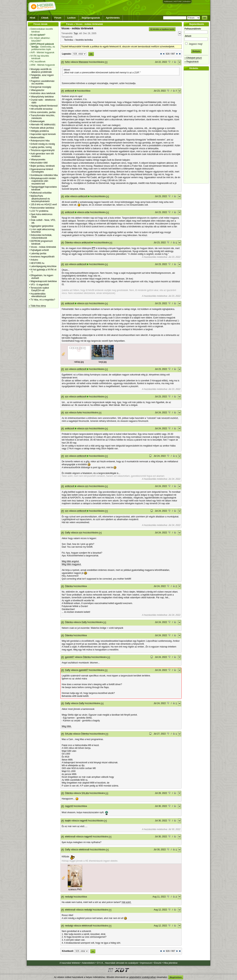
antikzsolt (70, 91)
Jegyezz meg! (196, 43)
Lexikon (71, 18)
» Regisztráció (191, 62)
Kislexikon (187, 1)
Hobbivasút (168, 1)
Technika (68, 40)
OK (205, 18)
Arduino (34, 260)
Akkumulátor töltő (39, 163)
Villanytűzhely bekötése (42, 97)
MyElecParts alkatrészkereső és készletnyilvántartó (40, 199)
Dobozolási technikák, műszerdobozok (41, 236)
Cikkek (45, 18)
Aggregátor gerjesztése (42, 226)
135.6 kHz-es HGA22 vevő (44, 204)
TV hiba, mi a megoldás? (43, 300)
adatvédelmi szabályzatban (143, 977)
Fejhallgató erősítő (40, 250)
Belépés (196, 51)
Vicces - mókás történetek (43, 247)
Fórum (58, 18)
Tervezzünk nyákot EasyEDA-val (40, 289)
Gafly (68, 533)
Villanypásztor (37, 90)
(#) (62, 62)
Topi (76, 33)
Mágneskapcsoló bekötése (44, 281)
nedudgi (69, 897)
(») (106, 62)
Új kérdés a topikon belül (162, 29)
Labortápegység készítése (44, 266)
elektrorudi (70, 837)
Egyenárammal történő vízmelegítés (42, 171)
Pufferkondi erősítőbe (41, 193)
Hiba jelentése (171, 963)
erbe (67, 196)
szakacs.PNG (75, 889)
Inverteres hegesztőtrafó (42, 257)
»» (93, 951)
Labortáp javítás (38, 253)
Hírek (33, 18)
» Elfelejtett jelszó (193, 58)
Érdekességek (38, 121)
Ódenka (69, 243)
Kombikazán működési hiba (44, 175)
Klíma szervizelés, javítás (43, 112)
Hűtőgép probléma (40, 131)
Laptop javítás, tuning (41, 147)
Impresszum (146, 963)
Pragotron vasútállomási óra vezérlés (42, 82)
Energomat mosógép (41, 87)
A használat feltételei (70, 963)
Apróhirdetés (113, 18)
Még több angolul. (70, 561)
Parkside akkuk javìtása (42, 128)
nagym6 (69, 806)
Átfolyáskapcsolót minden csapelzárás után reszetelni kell (43, 181)
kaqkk (68, 821)
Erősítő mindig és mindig (43, 144)
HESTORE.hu (37, 263)
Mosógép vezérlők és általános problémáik (41, 71)
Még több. (67, 726)
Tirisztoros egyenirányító (43, 150)
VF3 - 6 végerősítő (40, 285)
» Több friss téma (37, 306)
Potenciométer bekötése (42, 208)
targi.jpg (103, 362)
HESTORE (178, 1)
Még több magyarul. (71, 564)
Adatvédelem (88, 963)
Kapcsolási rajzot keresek (43, 134)
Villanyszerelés (38, 160)
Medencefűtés (37, 138)
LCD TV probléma (39, 211)
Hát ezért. (126, 902)
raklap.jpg (79, 362)
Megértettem (176, 977)
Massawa (83, 62)
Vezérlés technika (84, 40)
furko (67, 62)
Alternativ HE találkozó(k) (43, 125)
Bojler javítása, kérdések (43, 166)
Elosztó (158, 963)
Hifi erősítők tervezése (42, 109)
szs (67, 264)
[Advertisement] (197, 127)
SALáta (69, 734)
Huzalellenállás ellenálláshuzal (38, 295)
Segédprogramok (91, 18)
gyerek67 (70, 657)
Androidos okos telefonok (43, 93)
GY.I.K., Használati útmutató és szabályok (117, 963)
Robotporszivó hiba (40, 141)
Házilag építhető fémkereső (44, 106)
